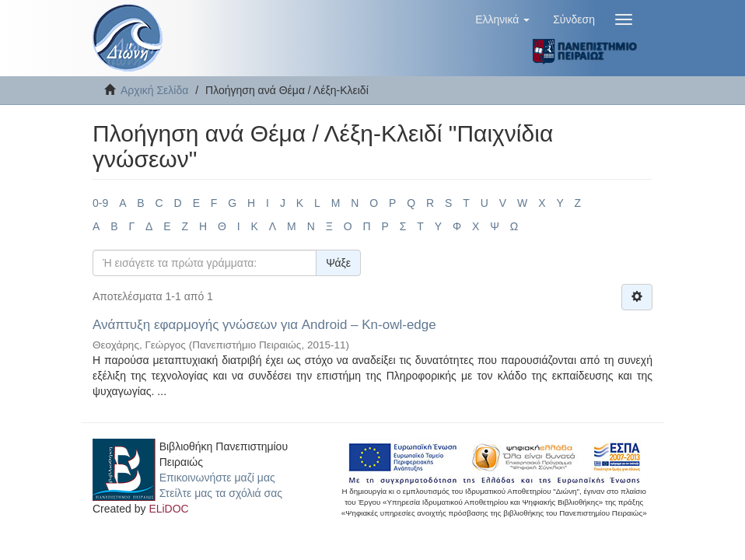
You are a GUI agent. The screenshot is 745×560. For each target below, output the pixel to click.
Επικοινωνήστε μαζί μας (217, 478)
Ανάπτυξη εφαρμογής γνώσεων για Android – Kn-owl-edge (264, 325)
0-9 (100, 203)
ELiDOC (168, 509)
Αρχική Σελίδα (154, 90)
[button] (502, 19)
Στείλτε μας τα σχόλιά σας (221, 493)
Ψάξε (338, 263)
